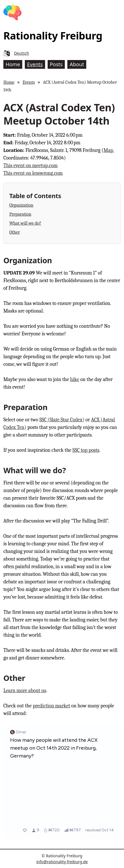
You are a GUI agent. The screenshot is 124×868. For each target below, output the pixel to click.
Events (29, 82)
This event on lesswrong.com (33, 173)
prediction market (51, 706)
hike (75, 379)
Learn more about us (25, 691)
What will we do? (25, 223)
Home (9, 82)
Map (108, 150)
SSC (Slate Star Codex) (62, 420)
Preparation (20, 214)
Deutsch (21, 53)
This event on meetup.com (30, 166)
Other (15, 232)
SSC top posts (86, 450)
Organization (21, 205)
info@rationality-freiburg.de (62, 862)
